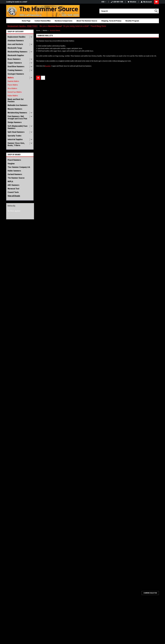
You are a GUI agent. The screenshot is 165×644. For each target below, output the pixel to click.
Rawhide (48, 66)
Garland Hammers (15, 174)
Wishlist (132, 2)
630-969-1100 (117, 2)
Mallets (11, 78)
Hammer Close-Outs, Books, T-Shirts (16, 144)
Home (38, 31)
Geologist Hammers (16, 74)
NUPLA (10, 181)
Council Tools (13, 192)
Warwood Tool (13, 189)
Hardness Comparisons (64, 21)
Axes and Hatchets (15, 44)
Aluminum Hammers (16, 41)
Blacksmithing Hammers (17, 52)
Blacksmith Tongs (15, 48)
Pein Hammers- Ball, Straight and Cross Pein (17, 117)
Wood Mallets (12, 88)
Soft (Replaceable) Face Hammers (18, 127)
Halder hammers (14, 171)
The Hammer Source (16, 178)
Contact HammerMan (43, 21)
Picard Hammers (14, 160)
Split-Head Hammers (16, 132)
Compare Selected (150, 593)
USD (104, 2)
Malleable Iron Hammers (18, 105)
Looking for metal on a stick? (17, 2)
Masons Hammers (15, 109)
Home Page (26, 21)
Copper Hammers (15, 63)
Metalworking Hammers (17, 113)
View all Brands (14, 196)
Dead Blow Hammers (16, 67)
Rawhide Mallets (13, 81)
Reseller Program (132, 21)
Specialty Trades (14, 136)
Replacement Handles (17, 37)
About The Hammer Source (87, 21)
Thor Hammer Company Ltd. (19, 167)
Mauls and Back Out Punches (16, 100)
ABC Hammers (13, 185)
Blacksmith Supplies (16, 55)
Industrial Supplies (15, 139)
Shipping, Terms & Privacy (111, 21)
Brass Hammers (14, 59)
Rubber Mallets (13, 96)
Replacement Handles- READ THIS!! (22, 26)
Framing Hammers (15, 70)
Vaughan (11, 164)
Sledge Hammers (15, 122)
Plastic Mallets (13, 85)
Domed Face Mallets (15, 92)
